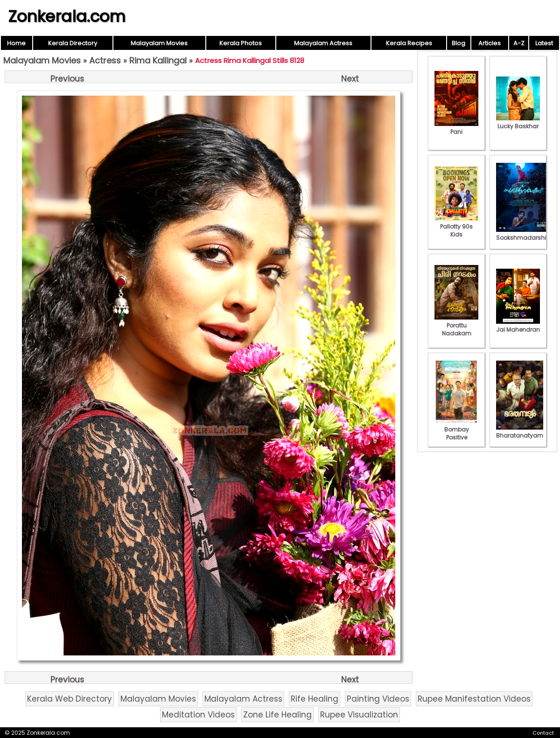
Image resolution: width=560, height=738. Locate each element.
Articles (490, 43)
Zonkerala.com (67, 16)
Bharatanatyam (520, 432)
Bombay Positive (456, 429)
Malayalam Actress (323, 43)
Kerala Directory (73, 43)
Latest (544, 43)
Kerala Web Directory (70, 699)
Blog (458, 43)
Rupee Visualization (359, 715)
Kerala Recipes (409, 43)
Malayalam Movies (159, 43)
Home (16, 43)
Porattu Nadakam (456, 325)
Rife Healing (315, 699)
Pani (456, 128)
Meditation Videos (198, 715)
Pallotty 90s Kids (456, 226)
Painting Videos (378, 699)
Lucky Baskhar (518, 122)
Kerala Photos (241, 43)
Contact (543, 733)
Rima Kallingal (158, 60)
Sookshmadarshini (524, 234)
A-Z (519, 43)
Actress (105, 60)
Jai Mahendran (518, 326)
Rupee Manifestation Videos (474, 699)
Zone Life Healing (277, 715)
